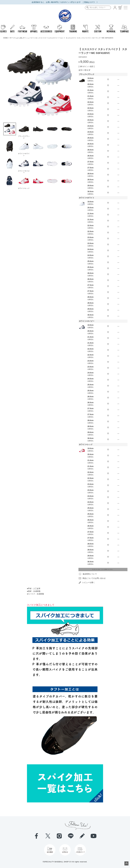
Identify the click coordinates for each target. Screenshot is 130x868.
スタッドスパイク (40, 38)
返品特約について (90, 574)
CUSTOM (98, 26)
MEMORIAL (111, 26)
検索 (87, 8)
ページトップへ (126, 863)
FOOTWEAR (23, 26)
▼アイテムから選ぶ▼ (17, 38)
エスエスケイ (53, 38)
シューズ (29, 38)
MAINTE (85, 26)
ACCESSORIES (46, 26)
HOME (5, 38)
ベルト (61, 38)
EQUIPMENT (60, 26)
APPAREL (34, 26)
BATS (12, 26)
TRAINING (73, 26)
